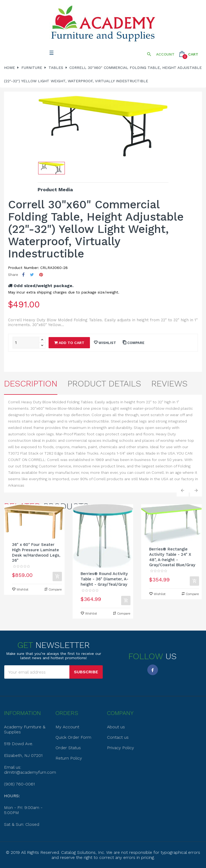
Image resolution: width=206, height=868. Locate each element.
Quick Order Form (73, 737)
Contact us (118, 737)
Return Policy (69, 758)
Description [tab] (31, 384)
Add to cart (69, 343)
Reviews (169, 384)
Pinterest (41, 275)
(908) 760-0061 (19, 784)
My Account (67, 727)
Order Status (68, 748)
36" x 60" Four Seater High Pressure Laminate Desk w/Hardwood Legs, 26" (36, 552)
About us (116, 727)
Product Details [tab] (104, 384)
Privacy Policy (120, 748)
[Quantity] (26, 343)
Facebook (153, 670)
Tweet (32, 275)
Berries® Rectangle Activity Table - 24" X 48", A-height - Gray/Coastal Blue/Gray (172, 557)
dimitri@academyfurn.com (30, 772)
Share (23, 275)
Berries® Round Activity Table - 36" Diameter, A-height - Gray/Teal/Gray (104, 579)
